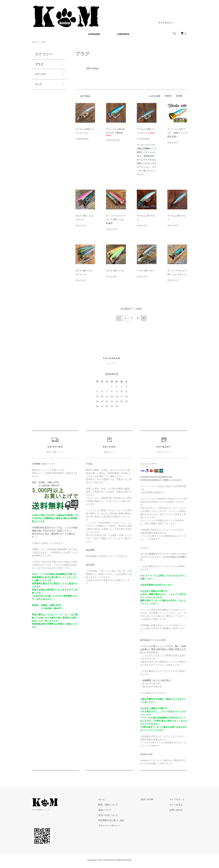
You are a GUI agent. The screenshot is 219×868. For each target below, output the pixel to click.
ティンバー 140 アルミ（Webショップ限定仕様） (177, 133)
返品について (112, 809)
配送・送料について (115, 804)
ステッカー (42, 75)
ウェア (39, 86)
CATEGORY (94, 34)
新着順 (179, 96)
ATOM (155, 799)
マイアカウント (166, 23)
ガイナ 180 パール (115, 271)
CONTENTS (123, 34)
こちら (46, 533)
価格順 (168, 96)
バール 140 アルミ (146, 271)
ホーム (35, 42)
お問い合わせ (179, 809)
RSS (148, 799)
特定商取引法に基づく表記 (119, 820)
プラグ (45, 42)
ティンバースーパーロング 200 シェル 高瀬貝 (116, 219)
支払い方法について (115, 814)
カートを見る (179, 804)
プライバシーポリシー (117, 825)
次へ (143, 318)
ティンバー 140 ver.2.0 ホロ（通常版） (116, 132)
